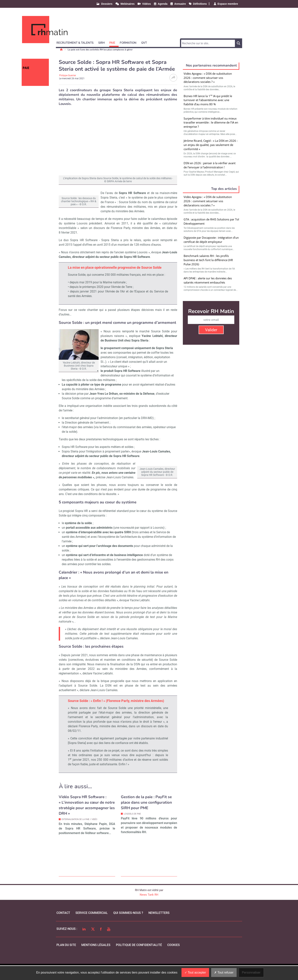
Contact (63, 927)
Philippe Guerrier (68, 75)
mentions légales (96, 960)
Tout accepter (195, 972)
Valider (211, 330)
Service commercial (92, 927)
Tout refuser (224, 972)
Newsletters (159, 927)
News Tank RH (149, 909)
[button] (77, 42)
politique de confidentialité (139, 960)
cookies (174, 960)
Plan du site (66, 960)
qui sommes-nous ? (128, 927)
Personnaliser (251, 972)
